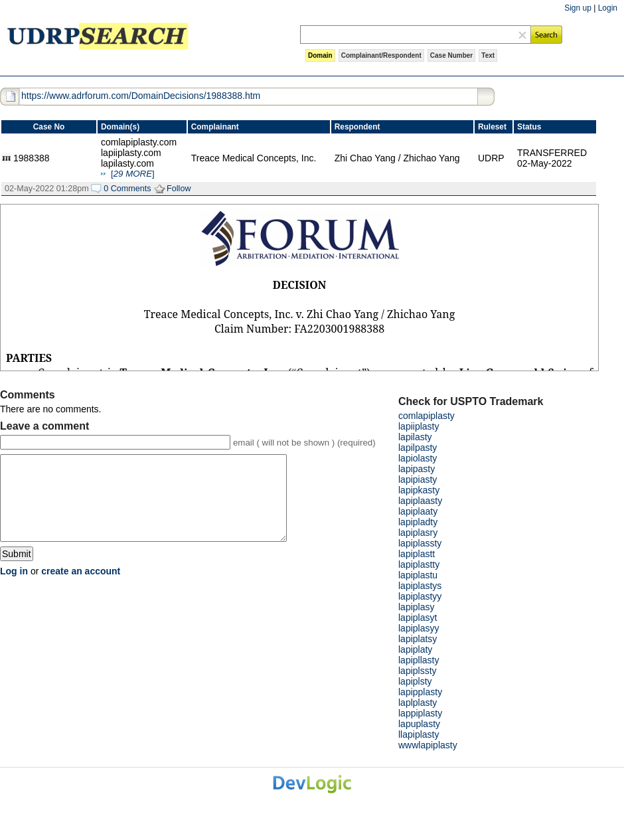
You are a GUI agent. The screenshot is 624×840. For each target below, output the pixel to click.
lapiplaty (415, 649)
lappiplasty (420, 713)
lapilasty (415, 437)
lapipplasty (420, 692)
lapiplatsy (418, 639)
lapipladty (418, 522)
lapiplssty (418, 671)
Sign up (578, 8)
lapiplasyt (418, 618)
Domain (320, 55)
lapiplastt (417, 554)
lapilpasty (418, 448)
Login (608, 8)
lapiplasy (416, 607)
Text (488, 55)
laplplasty (418, 703)
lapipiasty (418, 479)
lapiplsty (415, 681)
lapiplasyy (419, 628)
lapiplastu (418, 575)
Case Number (451, 55)
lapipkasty (419, 490)
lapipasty (417, 469)
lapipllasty (419, 660)
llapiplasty (419, 734)
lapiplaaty (418, 511)
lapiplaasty (420, 501)
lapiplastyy (420, 596)
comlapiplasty (427, 416)
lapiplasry (418, 533)
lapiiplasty (419, 426)
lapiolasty (418, 458)
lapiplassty (420, 543)
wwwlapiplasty (428, 745)
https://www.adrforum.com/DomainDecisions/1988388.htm (141, 96)
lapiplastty (419, 564)
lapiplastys (420, 586)
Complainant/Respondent (381, 55)
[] (133, 174)
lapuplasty (419, 724)
